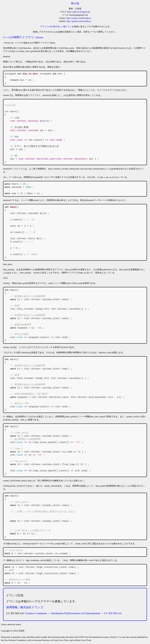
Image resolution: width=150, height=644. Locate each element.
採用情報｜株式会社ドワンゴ (25, 607)
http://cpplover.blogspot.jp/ (79, 12)
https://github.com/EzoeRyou (79, 21)
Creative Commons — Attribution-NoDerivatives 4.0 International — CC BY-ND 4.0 (73, 613)
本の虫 (75, 3)
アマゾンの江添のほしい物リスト (56, 27)
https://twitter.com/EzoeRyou (79, 18)
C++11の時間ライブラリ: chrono (23, 37)
